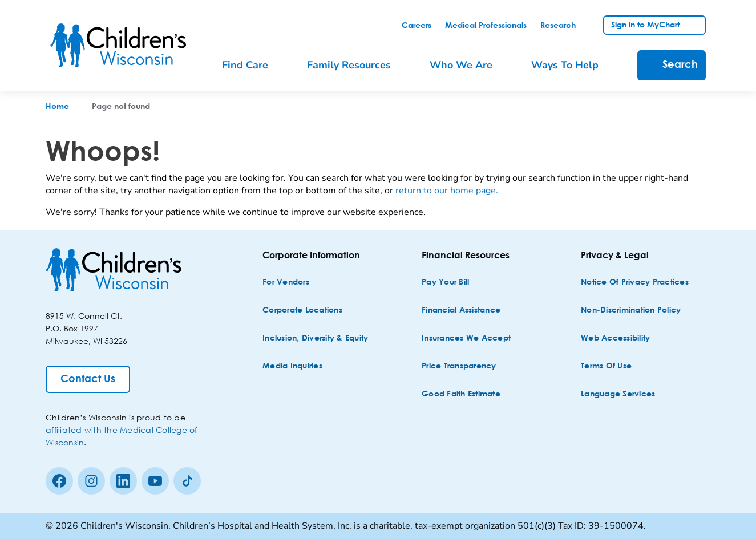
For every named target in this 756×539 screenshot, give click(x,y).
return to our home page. (447, 191)
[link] (417, 26)
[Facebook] (59, 481)
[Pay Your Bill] (445, 283)
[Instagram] (91, 481)
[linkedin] (123, 481)
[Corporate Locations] (302, 311)
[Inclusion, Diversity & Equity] (315, 339)
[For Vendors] (286, 283)
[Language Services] (618, 394)
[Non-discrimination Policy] (631, 311)
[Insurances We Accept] (466, 339)
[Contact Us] (88, 379)
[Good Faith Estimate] (461, 394)
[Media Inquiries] (292, 366)
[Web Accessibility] (615, 339)
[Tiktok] (187, 481)
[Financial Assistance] (461, 311)
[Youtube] (155, 481)
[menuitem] (253, 65)
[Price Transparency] (459, 366)
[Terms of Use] (606, 366)
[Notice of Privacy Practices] (635, 283)
